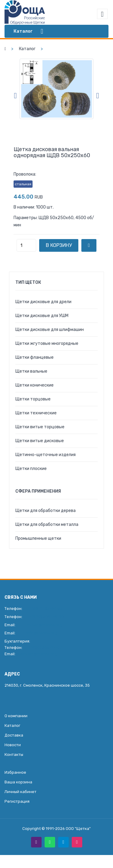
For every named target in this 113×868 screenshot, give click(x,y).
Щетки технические (36, 413)
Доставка (14, 735)
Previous (15, 96)
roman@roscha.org (44, 625)
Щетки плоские (31, 469)
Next (98, 96)
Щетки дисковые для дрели (43, 302)
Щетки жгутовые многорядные (47, 343)
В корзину (59, 245)
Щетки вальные (31, 371)
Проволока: (25, 174)
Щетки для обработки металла (47, 525)
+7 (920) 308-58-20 (45, 617)
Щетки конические (35, 385)
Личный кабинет (20, 792)
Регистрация (17, 801)
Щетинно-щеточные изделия (46, 455)
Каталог (27, 49)
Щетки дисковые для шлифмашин (50, 330)
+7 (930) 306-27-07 (44, 648)
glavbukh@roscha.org (37, 654)
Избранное (15, 772)
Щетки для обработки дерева (46, 511)
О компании (16, 716)
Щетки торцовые (33, 399)
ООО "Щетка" (78, 829)
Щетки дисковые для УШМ (42, 316)
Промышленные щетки (38, 538)
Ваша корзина (18, 782)
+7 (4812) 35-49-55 (45, 609)
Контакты (14, 755)
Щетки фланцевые (35, 357)
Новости (13, 745)
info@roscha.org (42, 633)
